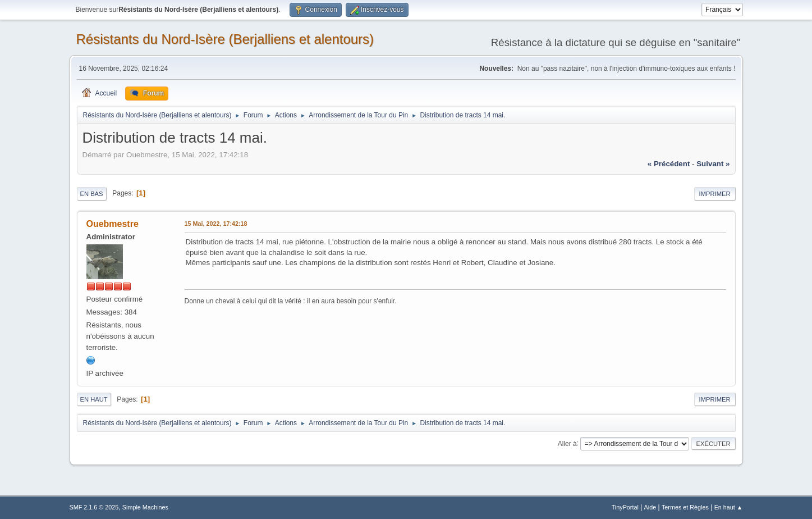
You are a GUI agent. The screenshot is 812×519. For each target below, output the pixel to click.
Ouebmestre (113, 224)
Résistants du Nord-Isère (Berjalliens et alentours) (225, 39)
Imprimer (715, 194)
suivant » (713, 164)
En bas (92, 194)
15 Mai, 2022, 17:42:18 (216, 224)
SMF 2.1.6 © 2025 (94, 507)
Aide (650, 507)
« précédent (669, 164)
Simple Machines (145, 507)
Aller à (567, 443)
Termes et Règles (685, 507)
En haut (94, 399)
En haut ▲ (729, 507)
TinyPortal (625, 507)
